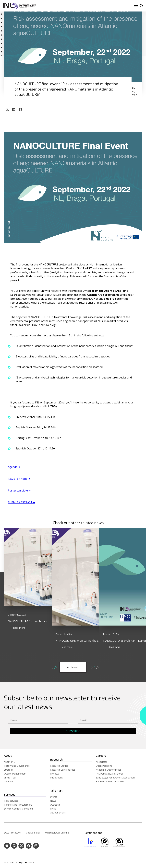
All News (73, 667)
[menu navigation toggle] (136, 6)
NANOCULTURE (48, 264)
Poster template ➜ (19, 491)
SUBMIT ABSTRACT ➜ (22, 502)
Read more (22, 647)
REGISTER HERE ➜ (19, 479)
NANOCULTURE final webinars (28, 640)
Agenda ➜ (14, 467)
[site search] (141, 6)
